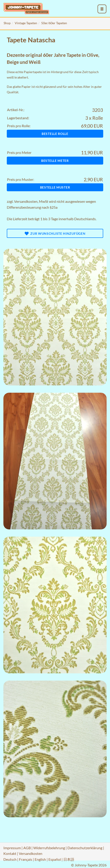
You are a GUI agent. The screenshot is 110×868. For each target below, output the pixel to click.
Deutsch (10, 859)
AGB (27, 848)
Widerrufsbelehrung (49, 848)
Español (55, 859)
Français (26, 859)
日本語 (69, 859)
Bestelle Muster (55, 187)
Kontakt (10, 853)
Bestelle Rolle (55, 134)
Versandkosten (26, 201)
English (40, 859)
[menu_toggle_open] (102, 9)
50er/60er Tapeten (54, 23)
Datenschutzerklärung (85, 848)
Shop (7, 23)
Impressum (12, 848)
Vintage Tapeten (26, 23)
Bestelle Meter (55, 161)
